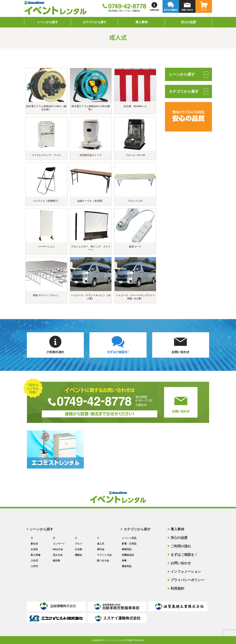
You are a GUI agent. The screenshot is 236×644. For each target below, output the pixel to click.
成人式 (101, 544)
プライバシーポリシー (188, 580)
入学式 (34, 566)
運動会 (78, 555)
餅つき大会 (103, 561)
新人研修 (36, 555)
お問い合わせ (181, 563)
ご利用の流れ (181, 546)
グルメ (78, 544)
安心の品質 (188, 22)
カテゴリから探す (95, 22)
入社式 (34, 561)
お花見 (34, 549)
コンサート (59, 544)
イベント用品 (129, 538)
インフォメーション (186, 572)
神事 (124, 561)
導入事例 (141, 22)
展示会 (101, 549)
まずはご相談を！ (184, 555)
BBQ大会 (58, 549)
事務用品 (127, 549)
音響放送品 (128, 555)
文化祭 (78, 549)
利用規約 (177, 588)
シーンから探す (48, 22)
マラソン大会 (104, 555)
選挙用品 (127, 566)
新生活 (34, 544)
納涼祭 (56, 561)
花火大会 (58, 555)
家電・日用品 (129, 544)
